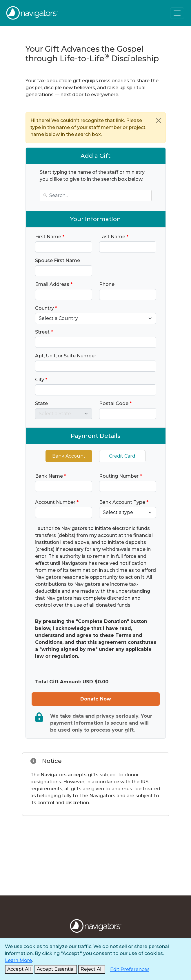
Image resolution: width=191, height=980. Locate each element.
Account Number (57, 502)
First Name (50, 237)
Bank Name (51, 476)
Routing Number (120, 476)
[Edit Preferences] (130, 970)
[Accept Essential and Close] (56, 969)
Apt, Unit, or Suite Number (66, 356)
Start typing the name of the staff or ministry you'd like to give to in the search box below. (92, 176)
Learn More (18, 960)
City (41, 380)
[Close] (159, 121)
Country (46, 308)
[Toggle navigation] (177, 13)
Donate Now (96, 699)
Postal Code (115, 403)
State (41, 403)
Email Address (54, 284)
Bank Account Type (124, 502)
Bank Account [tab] (69, 456)
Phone (107, 284)
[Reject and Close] (92, 969)
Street (44, 332)
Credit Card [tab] (122, 456)
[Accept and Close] (19, 969)
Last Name (114, 237)
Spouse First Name (58, 260)
